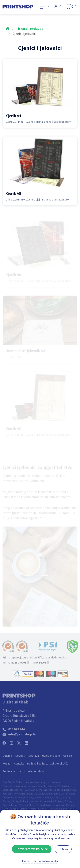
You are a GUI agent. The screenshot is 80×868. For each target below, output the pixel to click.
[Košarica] (71, 6)
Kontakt (19, 766)
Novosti (20, 758)
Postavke (63, 849)
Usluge (68, 758)
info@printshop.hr (22, 736)
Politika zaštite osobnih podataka (24, 774)
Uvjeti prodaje (51, 758)
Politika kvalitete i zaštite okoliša (48, 766)
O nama (7, 758)
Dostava (34, 758)
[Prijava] (57, 6)
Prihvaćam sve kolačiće (32, 849)
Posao (7, 766)
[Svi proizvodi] (45, 7)
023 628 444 (16, 731)
